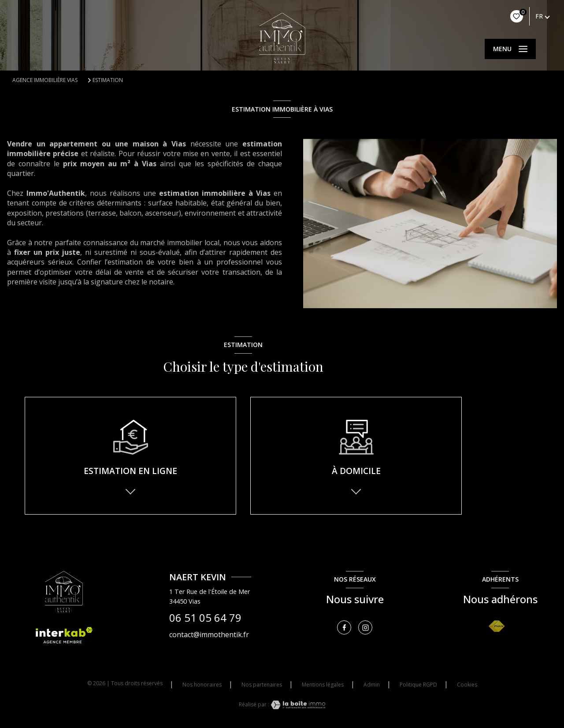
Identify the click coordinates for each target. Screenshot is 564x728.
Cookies (467, 685)
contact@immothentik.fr (209, 635)
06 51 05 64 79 (205, 618)
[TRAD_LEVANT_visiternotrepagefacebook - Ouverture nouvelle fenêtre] (344, 628)
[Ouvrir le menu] (510, 49)
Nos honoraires (202, 685)
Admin (372, 685)
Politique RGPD (418, 685)
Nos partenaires (262, 685)
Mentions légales (323, 685)
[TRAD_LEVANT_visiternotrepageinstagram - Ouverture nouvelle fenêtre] (365, 628)
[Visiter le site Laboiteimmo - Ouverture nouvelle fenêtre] (297, 705)
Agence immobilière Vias (45, 80)
